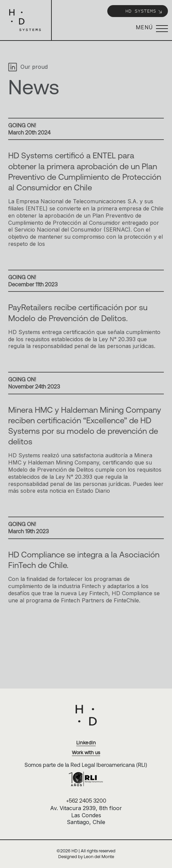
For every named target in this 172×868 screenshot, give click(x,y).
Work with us (86, 753)
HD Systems (144, 11)
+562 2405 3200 (86, 801)
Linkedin (86, 743)
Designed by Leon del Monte (86, 857)
